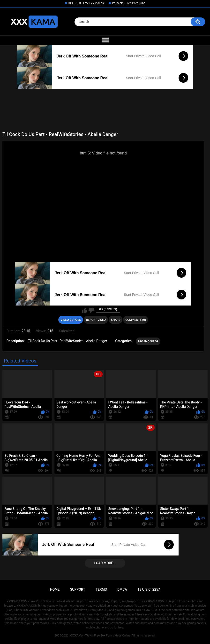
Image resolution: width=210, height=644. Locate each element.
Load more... (105, 563)
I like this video (85, 310)
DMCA (122, 589)
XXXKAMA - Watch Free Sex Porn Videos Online (100, 636)
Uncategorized (148, 341)
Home (55, 589)
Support (78, 589)
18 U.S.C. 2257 (149, 589)
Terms (101, 589)
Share (116, 320)
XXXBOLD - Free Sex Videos (86, 3)
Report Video (96, 320)
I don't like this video (91, 310)
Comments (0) (136, 320)
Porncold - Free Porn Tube (129, 3)
